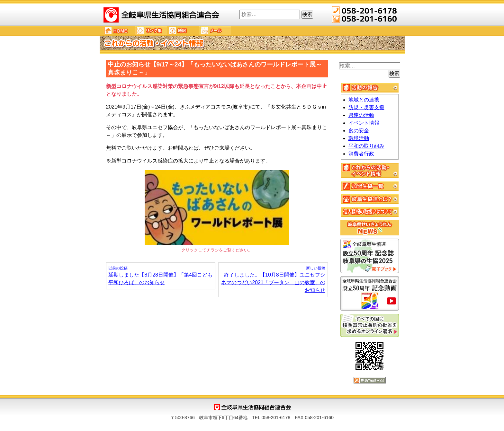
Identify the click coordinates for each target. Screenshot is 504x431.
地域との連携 (364, 100)
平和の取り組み (366, 146)
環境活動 (359, 138)
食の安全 (359, 131)
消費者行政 (361, 154)
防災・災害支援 (366, 107)
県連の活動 (361, 115)
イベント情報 (364, 123)
